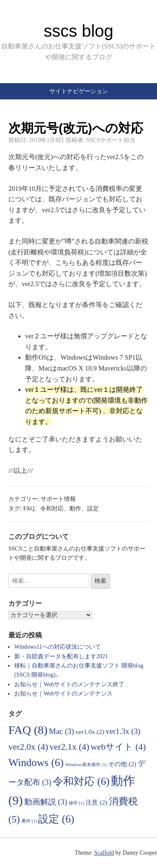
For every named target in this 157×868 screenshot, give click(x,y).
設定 (93, 509)
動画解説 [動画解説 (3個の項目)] (46, 802)
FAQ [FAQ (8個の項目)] (28, 730)
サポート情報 (58, 499)
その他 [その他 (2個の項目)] (122, 764)
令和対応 (52, 509)
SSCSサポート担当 (111, 140)
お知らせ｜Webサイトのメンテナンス (63, 694)
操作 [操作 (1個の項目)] (76, 803)
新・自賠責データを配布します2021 (61, 656)
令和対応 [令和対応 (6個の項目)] (81, 781)
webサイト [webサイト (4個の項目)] (118, 747)
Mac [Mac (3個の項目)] (62, 731)
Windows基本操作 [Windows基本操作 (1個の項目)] (86, 765)
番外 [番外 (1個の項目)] (29, 821)
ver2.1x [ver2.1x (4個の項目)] (69, 747)
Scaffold (104, 853)
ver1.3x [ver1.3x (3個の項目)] (123, 731)
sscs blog (78, 31)
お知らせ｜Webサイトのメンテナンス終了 (69, 684)
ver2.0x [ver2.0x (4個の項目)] (28, 747)
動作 (75, 509)
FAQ (29, 509)
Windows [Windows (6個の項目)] (36, 762)
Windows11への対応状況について (58, 647)
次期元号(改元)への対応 (76, 128)
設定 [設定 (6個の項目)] (56, 819)
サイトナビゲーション (79, 91)
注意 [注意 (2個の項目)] (96, 802)
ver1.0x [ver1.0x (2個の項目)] (90, 732)
